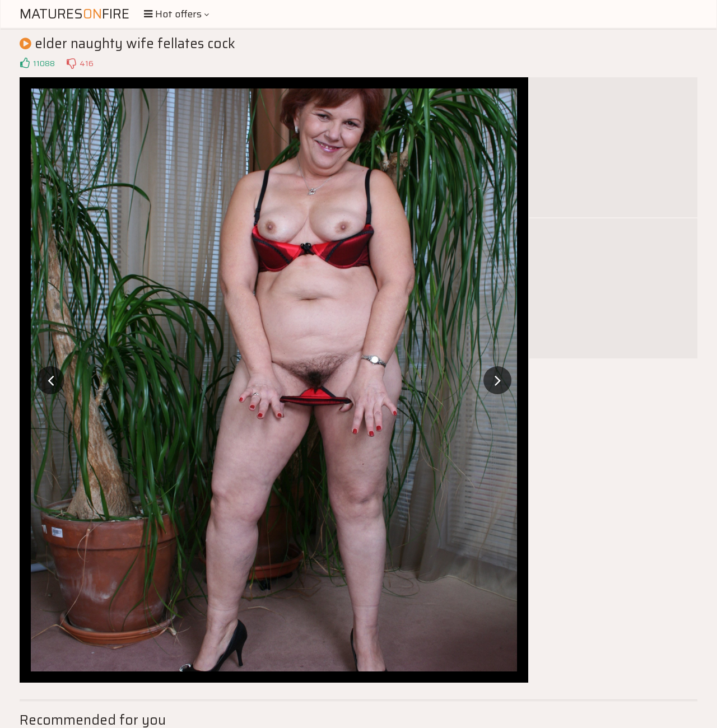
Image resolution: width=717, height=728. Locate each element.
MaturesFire (75, 14)
